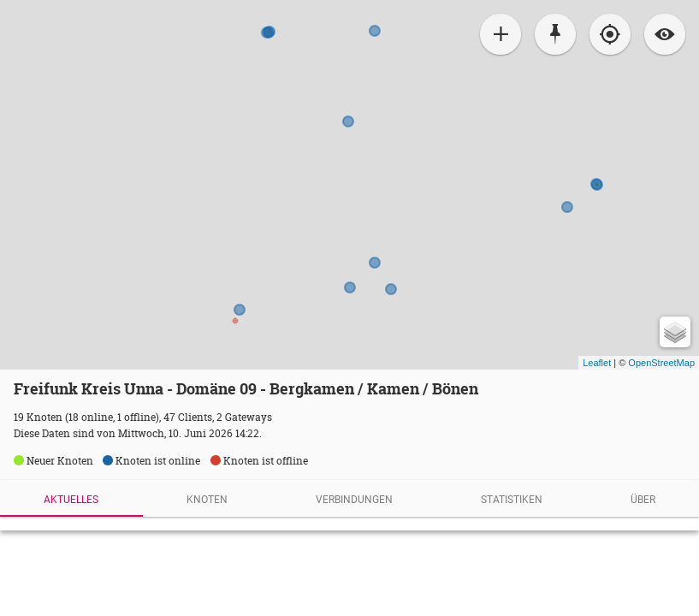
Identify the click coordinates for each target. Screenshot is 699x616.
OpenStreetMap (661, 363)
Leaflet (597, 363)
